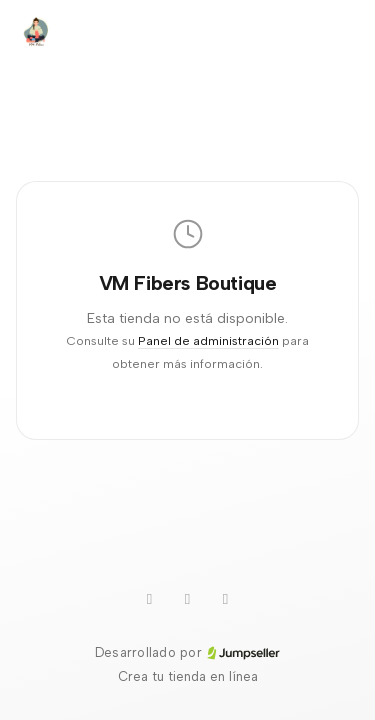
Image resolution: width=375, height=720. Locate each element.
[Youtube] (150, 599)
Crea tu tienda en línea (188, 676)
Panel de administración (208, 340)
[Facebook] (226, 599)
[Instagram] (188, 599)
